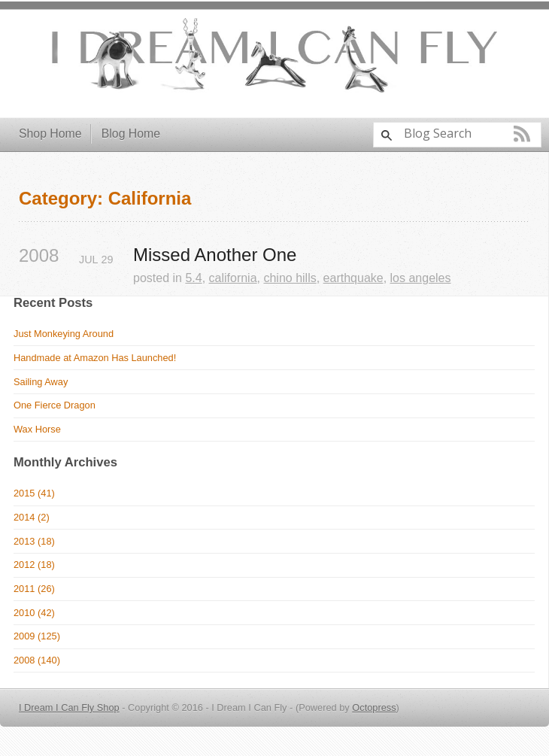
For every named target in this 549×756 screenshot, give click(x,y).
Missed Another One (215, 255)
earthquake (353, 278)
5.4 (193, 278)
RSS (522, 134)
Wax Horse (37, 429)
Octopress (374, 707)
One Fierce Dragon (55, 405)
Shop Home (50, 134)
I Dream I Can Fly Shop (69, 707)
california (233, 278)
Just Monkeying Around (64, 334)
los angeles (421, 278)
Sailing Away (41, 382)
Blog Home (131, 134)
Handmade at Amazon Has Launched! (95, 358)
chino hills (290, 278)
